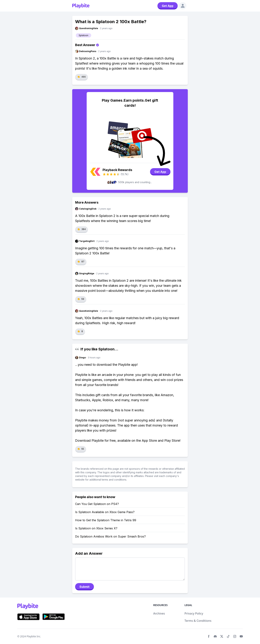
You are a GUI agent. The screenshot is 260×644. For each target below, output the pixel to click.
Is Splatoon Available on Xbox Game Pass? (105, 512)
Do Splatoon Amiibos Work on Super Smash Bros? (110, 536)
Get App (168, 6)
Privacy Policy (194, 613)
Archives (159, 613)
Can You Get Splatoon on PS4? (97, 504)
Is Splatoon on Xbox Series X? (96, 528)
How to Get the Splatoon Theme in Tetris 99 (106, 520)
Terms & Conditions (198, 621)
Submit (84, 587)
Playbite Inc (33, 636)
